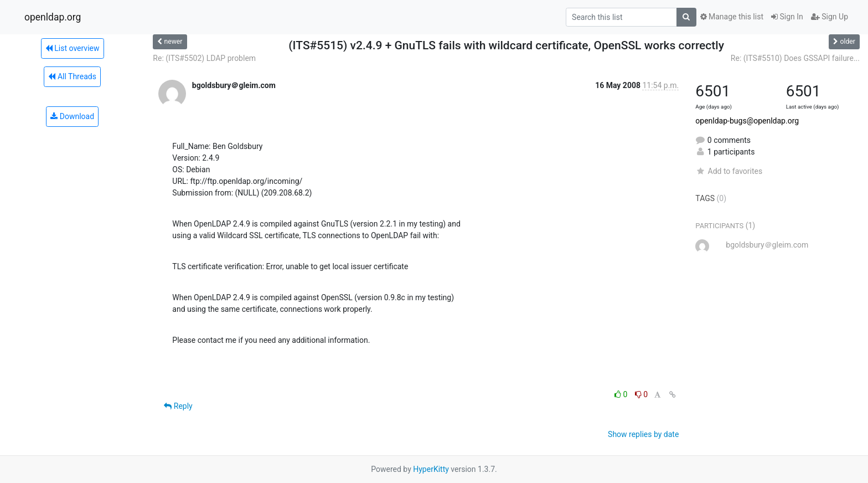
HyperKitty (431, 469)
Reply (178, 406)
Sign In (787, 17)
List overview (73, 48)
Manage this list (732, 17)
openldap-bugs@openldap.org (747, 121)
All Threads (72, 76)
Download (72, 116)
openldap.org (53, 17)
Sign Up (830, 17)
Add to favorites (729, 171)
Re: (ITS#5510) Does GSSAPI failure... (795, 58)
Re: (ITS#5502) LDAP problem (204, 58)
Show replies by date (643, 434)
